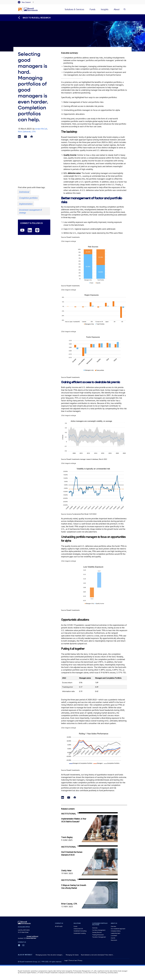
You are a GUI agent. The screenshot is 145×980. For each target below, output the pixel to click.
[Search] (124, 9)
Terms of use (73, 960)
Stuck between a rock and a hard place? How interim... (97, 955)
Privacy (80, 960)
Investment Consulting (80, 931)
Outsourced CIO (78, 929)
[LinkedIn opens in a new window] (30, 230)
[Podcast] (37, 230)
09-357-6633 (59, 926)
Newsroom (114, 940)
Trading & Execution (98, 935)
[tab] (25, 2)
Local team (114, 936)
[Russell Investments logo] (28, 9)
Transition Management (99, 937)
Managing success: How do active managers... (50, 955)
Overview (95, 928)
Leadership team (115, 933)
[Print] (32, 137)
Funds (75, 926)
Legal (66, 960)
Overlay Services (97, 932)
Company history (116, 931)
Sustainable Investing (80, 933)
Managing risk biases (72, 955)
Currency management (99, 930)
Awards (113, 938)
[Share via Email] (25, 137)
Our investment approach (118, 929)
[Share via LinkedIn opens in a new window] (19, 137)
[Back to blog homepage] (34, 18)
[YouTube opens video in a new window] (22, 230)
